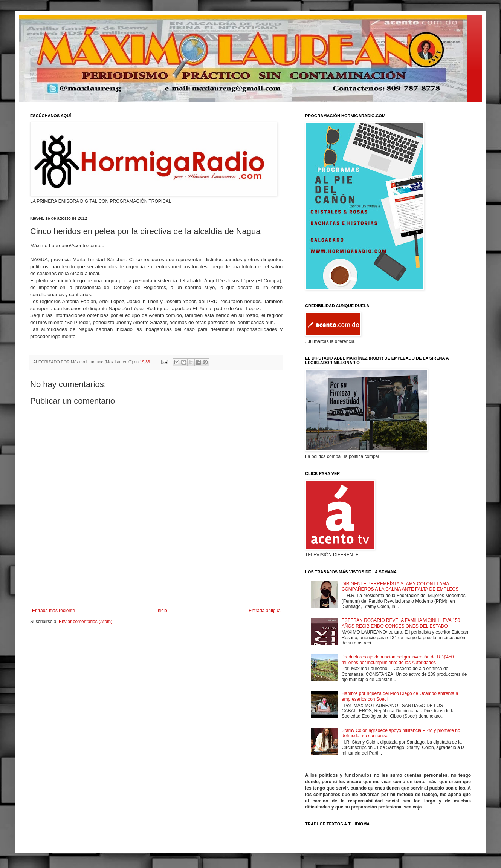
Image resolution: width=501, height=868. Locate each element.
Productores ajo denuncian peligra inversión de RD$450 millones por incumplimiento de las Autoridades (398, 660)
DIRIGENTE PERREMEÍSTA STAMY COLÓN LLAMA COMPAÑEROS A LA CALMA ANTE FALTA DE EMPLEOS (400, 586)
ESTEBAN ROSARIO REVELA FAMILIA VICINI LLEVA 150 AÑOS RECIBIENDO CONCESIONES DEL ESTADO (401, 623)
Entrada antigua (265, 611)
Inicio (162, 611)
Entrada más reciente (53, 611)
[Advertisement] (156, 587)
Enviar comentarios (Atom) (86, 622)
